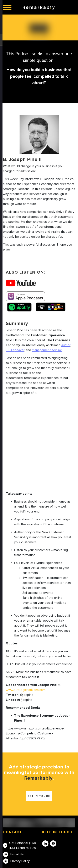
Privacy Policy (20, 861)
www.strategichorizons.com (26, 690)
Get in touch (39, 796)
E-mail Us (17, 854)
